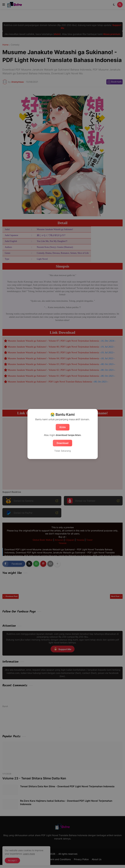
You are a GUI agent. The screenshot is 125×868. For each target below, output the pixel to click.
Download (62, 443)
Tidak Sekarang (63, 451)
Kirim (63, 427)
